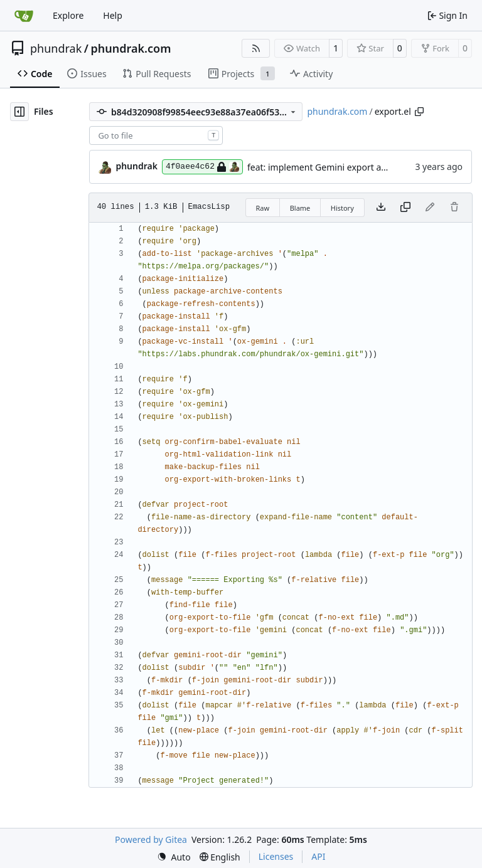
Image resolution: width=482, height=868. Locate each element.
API (318, 856)
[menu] (174, 857)
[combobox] (156, 135)
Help (113, 15)
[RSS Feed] (256, 48)
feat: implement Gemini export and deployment (345, 167)
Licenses (276, 856)
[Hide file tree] (19, 112)
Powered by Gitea (151, 839)
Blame (300, 208)
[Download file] (381, 208)
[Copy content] (405, 208)
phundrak (56, 48)
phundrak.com (131, 48)
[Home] (24, 16)
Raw (263, 208)
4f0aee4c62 (202, 167)
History (342, 208)
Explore (68, 15)
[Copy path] (419, 112)
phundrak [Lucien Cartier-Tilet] (137, 166)
